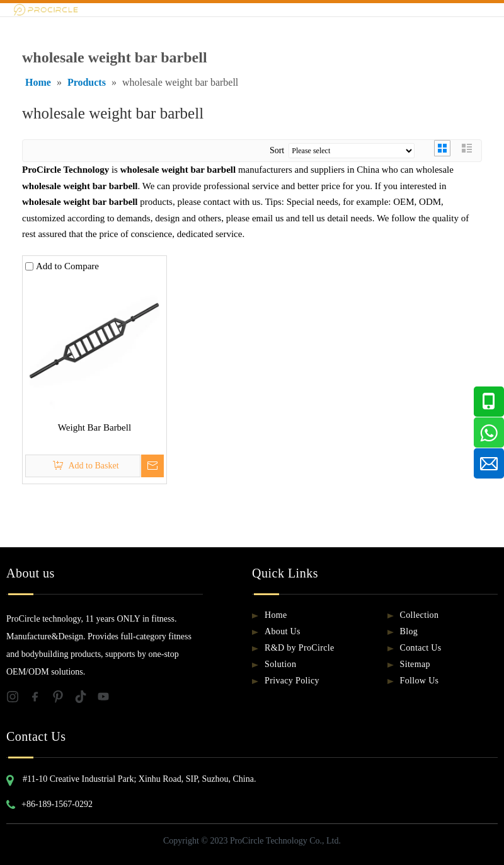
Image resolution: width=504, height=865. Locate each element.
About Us (283, 631)
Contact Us (421, 648)
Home (276, 615)
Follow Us (420, 681)
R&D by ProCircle (300, 648)
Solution (280, 664)
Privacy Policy (292, 681)
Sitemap (415, 664)
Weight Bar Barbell (94, 427)
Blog (409, 631)
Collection (420, 615)
